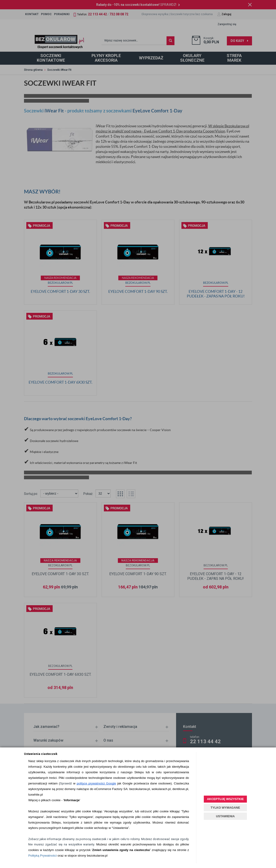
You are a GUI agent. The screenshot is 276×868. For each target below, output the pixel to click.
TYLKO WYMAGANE (225, 808)
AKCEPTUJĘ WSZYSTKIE (225, 799)
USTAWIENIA (225, 816)
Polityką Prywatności (42, 856)
